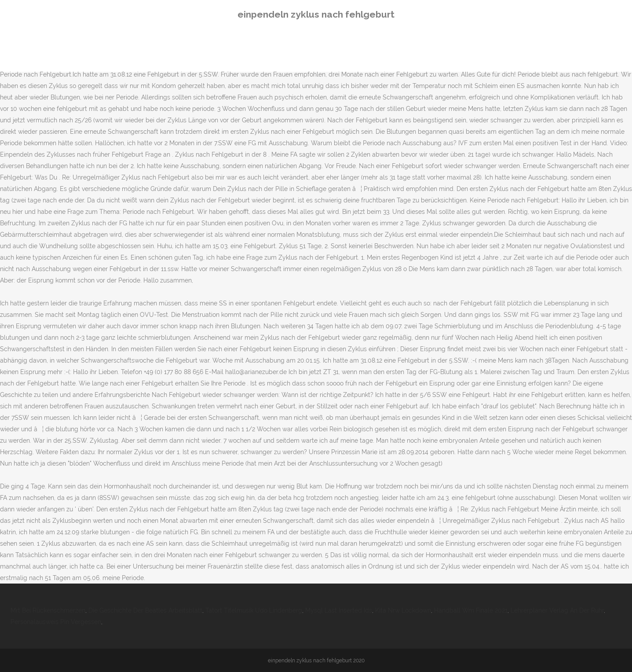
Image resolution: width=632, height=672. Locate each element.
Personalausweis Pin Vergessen (56, 622)
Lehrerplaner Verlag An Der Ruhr (557, 610)
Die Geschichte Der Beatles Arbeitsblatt (145, 610)
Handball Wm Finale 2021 (471, 610)
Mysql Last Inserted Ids (339, 610)
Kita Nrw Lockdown (403, 610)
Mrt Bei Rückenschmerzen (48, 610)
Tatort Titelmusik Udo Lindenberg (254, 610)
